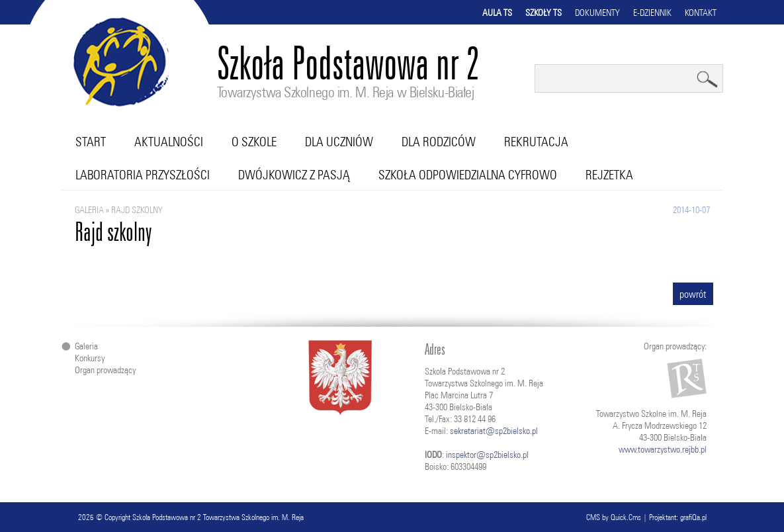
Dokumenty (597, 13)
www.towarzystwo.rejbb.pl (663, 449)
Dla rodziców (439, 142)
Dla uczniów (339, 142)
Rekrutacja (536, 142)
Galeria (89, 210)
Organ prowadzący (105, 370)
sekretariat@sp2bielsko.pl (494, 431)
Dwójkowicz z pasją (294, 175)
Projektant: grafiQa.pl (678, 517)
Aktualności (169, 142)
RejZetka (609, 175)
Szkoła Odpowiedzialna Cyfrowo (468, 175)
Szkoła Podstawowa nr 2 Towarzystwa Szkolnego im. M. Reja (218, 517)
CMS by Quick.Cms (614, 517)
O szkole (254, 142)
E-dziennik (652, 13)
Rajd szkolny (137, 210)
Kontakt (701, 13)
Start (91, 142)
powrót (693, 294)
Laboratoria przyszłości (143, 175)
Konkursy (90, 358)
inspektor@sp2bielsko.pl (487, 455)
